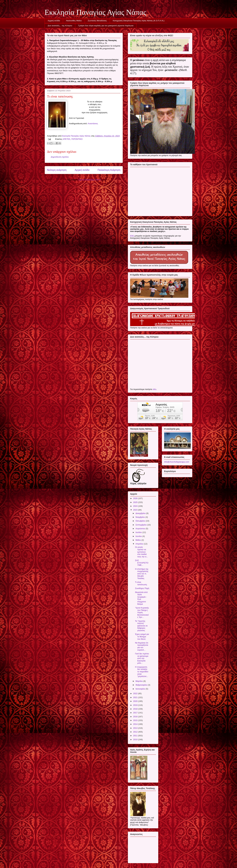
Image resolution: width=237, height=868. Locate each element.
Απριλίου (140, 544)
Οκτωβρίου (141, 521)
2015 (136, 720)
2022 (136, 693)
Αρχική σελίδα (54, 21)
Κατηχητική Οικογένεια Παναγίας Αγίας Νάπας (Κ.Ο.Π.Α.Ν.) (139, 21)
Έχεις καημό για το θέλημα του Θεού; (142, 637)
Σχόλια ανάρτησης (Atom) (90, 180)
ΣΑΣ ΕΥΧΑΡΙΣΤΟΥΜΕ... (142, 563)
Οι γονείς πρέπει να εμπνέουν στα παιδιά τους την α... (141, 552)
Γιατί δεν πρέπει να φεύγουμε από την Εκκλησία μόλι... (142, 658)
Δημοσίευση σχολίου (60, 157)
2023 (136, 510)
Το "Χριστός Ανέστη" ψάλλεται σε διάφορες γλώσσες (141, 626)
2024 (136, 506)
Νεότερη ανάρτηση (57, 170)
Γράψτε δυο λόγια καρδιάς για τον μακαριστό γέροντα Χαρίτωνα (106, 26)
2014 (136, 724)
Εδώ (132, 236)
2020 (136, 701)
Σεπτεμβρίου (141, 525)
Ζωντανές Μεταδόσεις (97, 21)
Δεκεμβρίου (141, 513)
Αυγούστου (141, 529)
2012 (136, 732)
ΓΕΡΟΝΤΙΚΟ (77, 139)
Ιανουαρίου (141, 689)
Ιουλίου (139, 532)
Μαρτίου (140, 681)
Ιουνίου (139, 536)
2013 (136, 728)
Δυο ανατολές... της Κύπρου (60, 26)
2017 (136, 713)
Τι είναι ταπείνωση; (141, 583)
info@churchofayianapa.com (177, 462)
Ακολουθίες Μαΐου (74, 21)
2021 (136, 697)
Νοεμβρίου (141, 517)
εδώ (154, 389)
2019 (136, 705)
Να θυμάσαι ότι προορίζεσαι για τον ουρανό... (142, 646)
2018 (136, 709)
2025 (136, 502)
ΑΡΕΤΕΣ (66, 139)
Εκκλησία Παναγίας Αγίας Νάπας (95, 12)
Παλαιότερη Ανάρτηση (109, 170)
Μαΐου (139, 540)
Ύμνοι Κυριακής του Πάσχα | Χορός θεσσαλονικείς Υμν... (142, 612)
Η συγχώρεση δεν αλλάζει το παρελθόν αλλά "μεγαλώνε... (142, 672)
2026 (136, 498)
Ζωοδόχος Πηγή (142, 588)
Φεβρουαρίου (142, 685)
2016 (136, 717)
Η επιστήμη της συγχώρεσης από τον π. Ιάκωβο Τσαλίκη (142, 574)
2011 (136, 736)
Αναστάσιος (93, 124)
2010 (136, 740)
